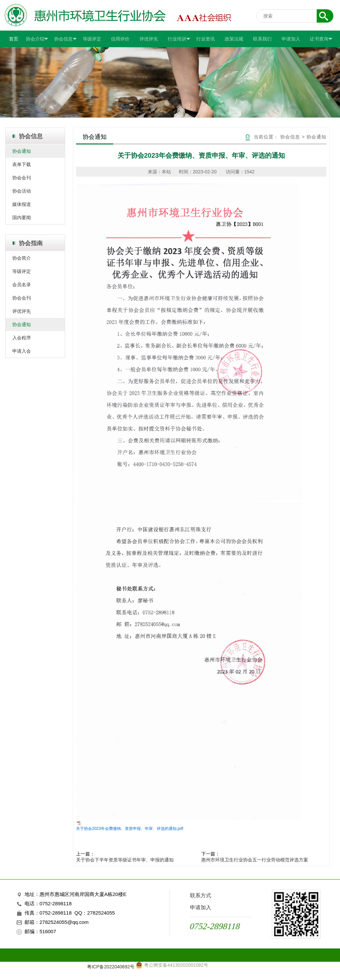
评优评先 (149, 39)
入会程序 (22, 338)
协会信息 (65, 39)
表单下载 (22, 164)
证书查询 (321, 39)
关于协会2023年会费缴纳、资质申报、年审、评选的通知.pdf (130, 829)
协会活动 (22, 191)
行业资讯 (206, 39)
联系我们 (262, 39)
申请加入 (291, 39)
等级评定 (92, 39)
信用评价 (120, 39)
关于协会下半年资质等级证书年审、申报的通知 (125, 860)
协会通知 (22, 151)
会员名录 (22, 285)
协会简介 (22, 258)
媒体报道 (22, 204)
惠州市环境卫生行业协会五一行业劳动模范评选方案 (255, 860)
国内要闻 (22, 218)
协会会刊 (22, 178)
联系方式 (201, 895)
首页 (14, 39)
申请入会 (22, 351)
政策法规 (234, 39)
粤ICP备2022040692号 (111, 967)
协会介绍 (37, 39)
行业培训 (179, 39)
